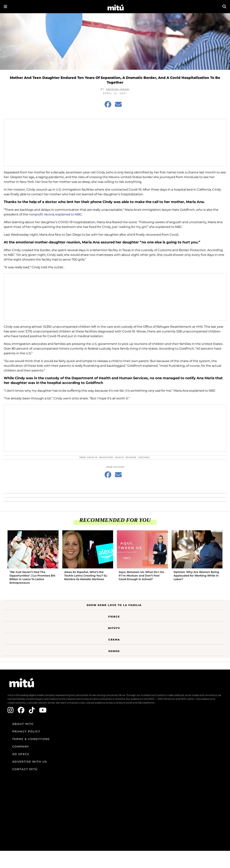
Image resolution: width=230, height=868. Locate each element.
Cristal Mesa (118, 89)
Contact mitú (25, 769)
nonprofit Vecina (41, 214)
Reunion (131, 457)
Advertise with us (30, 762)
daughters (106, 457)
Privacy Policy (26, 731)
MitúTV (114, 628)
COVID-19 (92, 457)
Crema (114, 640)
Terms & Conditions (31, 739)
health (119, 457)
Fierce (114, 617)
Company (21, 747)
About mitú (23, 724)
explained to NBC (69, 214)
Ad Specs (21, 754)
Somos (114, 651)
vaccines (144, 457)
